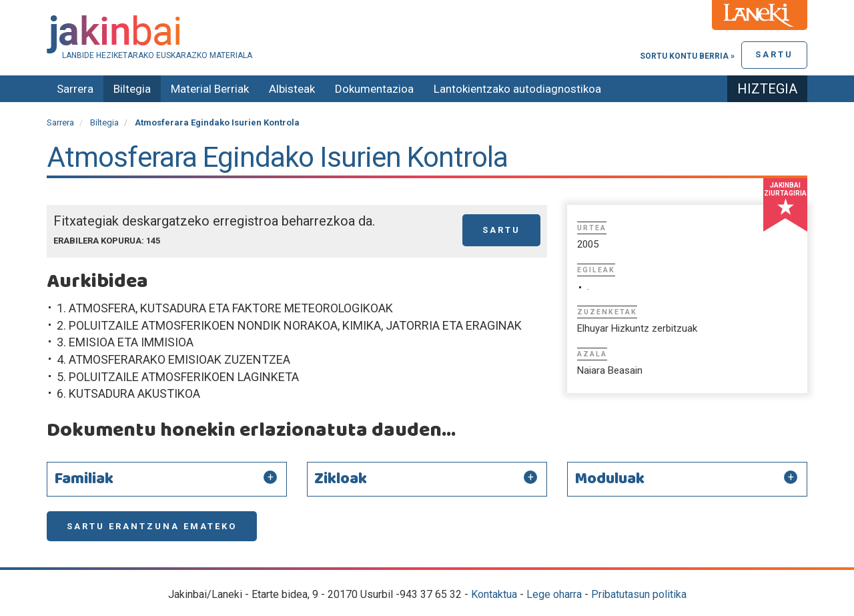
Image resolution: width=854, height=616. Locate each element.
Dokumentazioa (374, 89)
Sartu (774, 54)
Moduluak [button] (609, 479)
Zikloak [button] (341, 479)
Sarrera (75, 89)
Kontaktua (494, 594)
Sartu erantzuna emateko (152, 526)
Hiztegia (767, 89)
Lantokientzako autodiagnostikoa (517, 89)
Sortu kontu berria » (687, 56)
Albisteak (292, 89)
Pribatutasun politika (639, 594)
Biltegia (132, 89)
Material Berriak (210, 89)
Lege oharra (554, 594)
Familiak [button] (84, 479)
